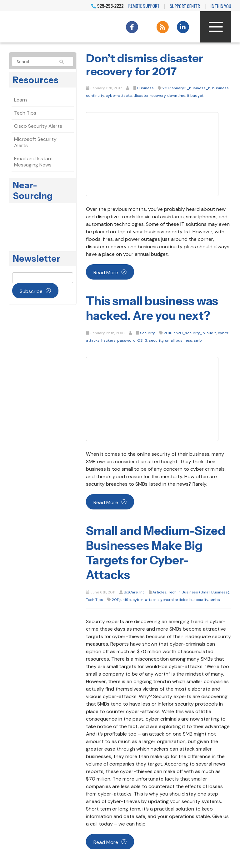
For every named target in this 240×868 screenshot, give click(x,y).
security (156, 340)
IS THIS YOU (221, 6)
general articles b (176, 600)
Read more (106, 273)
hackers (108, 340)
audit (211, 333)
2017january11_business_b (187, 88)
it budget (195, 96)
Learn (20, 100)
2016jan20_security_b (184, 333)
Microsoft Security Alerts (35, 142)
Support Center (185, 6)
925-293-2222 (107, 6)
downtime (176, 96)
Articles (160, 592)
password (126, 340)
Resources (36, 80)
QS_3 (142, 340)
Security (147, 333)
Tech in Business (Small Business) (199, 592)
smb (198, 340)
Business (145, 88)
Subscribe (31, 291)
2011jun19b (121, 600)
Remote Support (144, 6)
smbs (215, 600)
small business (179, 340)
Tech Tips (95, 600)
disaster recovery (150, 96)
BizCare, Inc (134, 592)
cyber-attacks (119, 96)
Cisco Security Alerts (38, 126)
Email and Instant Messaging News (34, 162)
